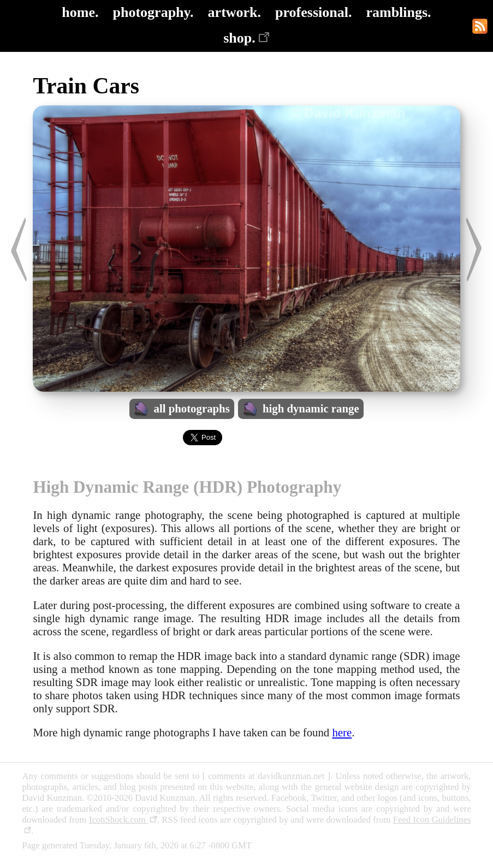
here (342, 732)
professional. (313, 12)
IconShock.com (123, 820)
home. (80, 12)
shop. (246, 38)
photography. (153, 12)
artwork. (234, 12)
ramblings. (398, 12)
